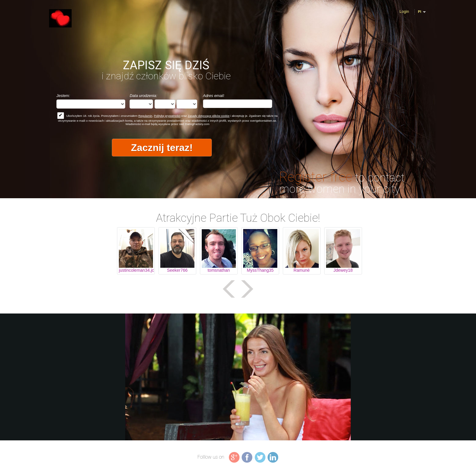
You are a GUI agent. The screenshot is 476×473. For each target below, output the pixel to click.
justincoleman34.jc (136, 270)
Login (404, 11)
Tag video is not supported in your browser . (238, 377)
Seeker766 (177, 270)
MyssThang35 (260, 270)
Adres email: (214, 96)
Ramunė (302, 270)
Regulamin (145, 116)
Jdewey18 (343, 270)
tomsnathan (219, 270)
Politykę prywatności (167, 116)
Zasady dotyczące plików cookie (209, 116)
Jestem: (63, 96)
